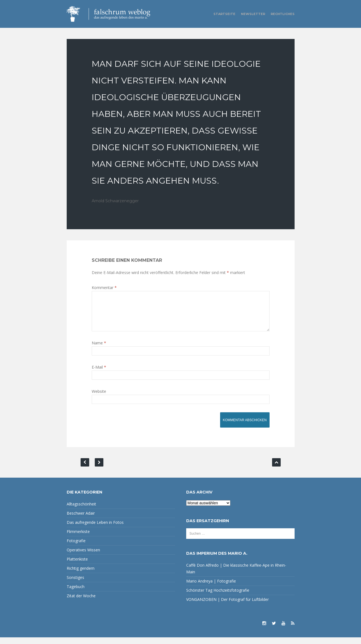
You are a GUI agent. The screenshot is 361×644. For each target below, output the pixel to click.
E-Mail (99, 374)
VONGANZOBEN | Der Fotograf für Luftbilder (227, 606)
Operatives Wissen (83, 557)
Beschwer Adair (81, 520)
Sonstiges (75, 584)
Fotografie (76, 547)
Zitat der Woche (81, 602)
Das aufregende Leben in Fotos (95, 529)
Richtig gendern (81, 575)
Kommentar (104, 288)
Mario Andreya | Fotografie (211, 588)
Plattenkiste (77, 566)
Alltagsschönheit (81, 511)
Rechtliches (283, 14)
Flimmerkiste (78, 538)
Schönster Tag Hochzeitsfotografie (218, 597)
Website (99, 398)
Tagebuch (76, 593)
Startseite (224, 14)
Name (99, 350)
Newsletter (253, 14)
